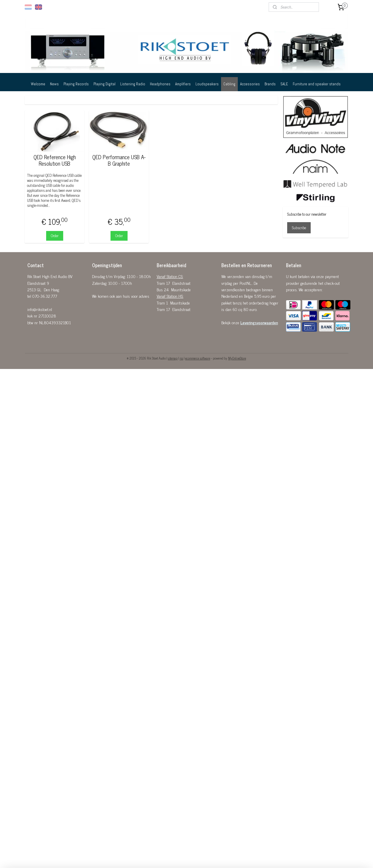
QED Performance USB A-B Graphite (119, 160)
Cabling (229, 84)
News (54, 84)
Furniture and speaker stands (317, 84)
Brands (270, 84)
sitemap (173, 358)
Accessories (250, 84)
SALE (284, 84)
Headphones (160, 84)
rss (181, 358)
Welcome (38, 84)
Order (55, 236)
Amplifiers (183, 84)
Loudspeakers (207, 84)
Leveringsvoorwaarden (259, 322)
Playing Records (76, 84)
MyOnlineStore (237, 358)
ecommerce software (198, 358)
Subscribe (299, 228)
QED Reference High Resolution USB (55, 160)
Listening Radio (133, 84)
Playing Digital (104, 84)
